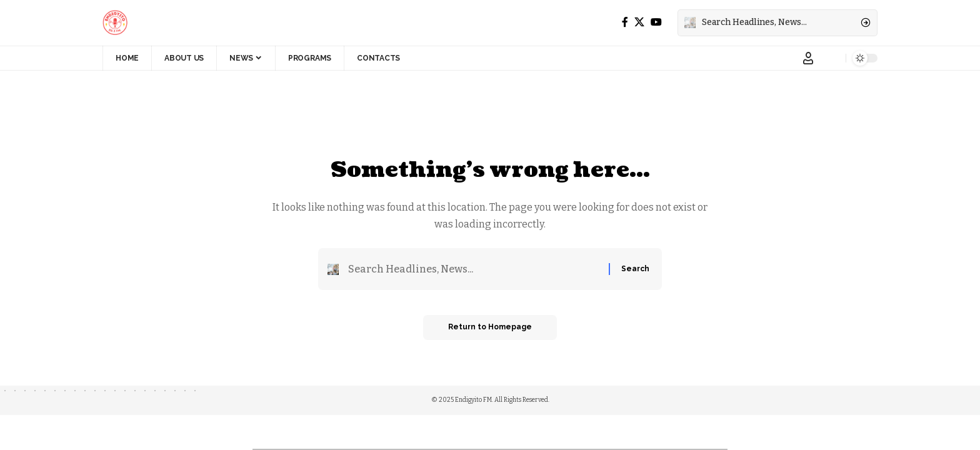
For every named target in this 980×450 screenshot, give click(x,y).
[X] (639, 22)
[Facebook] (625, 22)
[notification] (833, 58)
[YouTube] (656, 22)
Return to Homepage (490, 327)
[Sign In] (808, 58)
